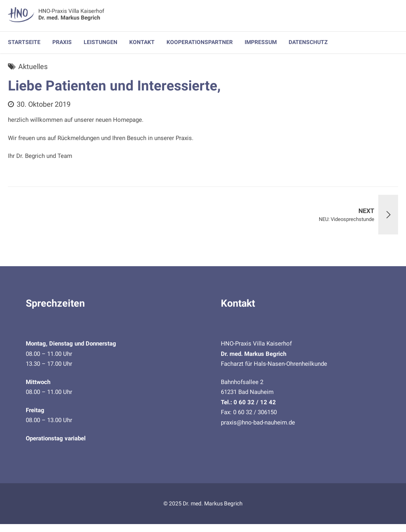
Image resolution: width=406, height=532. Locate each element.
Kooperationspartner (200, 42)
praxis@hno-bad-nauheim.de (258, 423)
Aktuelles (33, 66)
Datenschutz (308, 42)
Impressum (261, 42)
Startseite (24, 42)
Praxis (62, 42)
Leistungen (101, 42)
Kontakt (142, 42)
